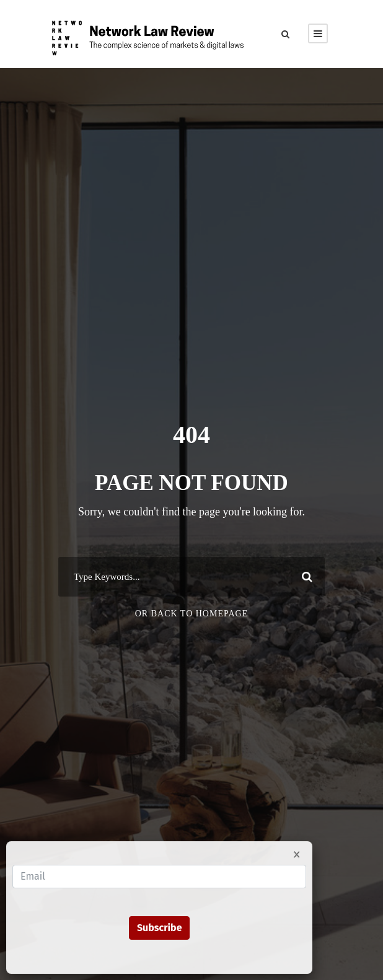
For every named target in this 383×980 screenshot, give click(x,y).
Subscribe (160, 928)
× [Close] (297, 854)
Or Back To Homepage (192, 614)
